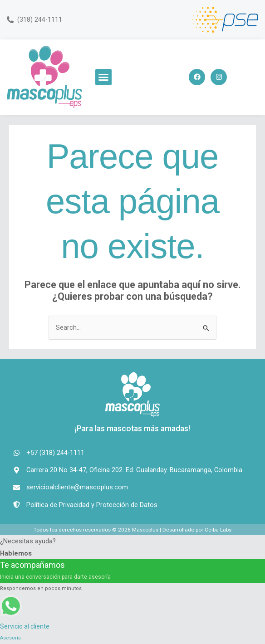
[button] (103, 77)
